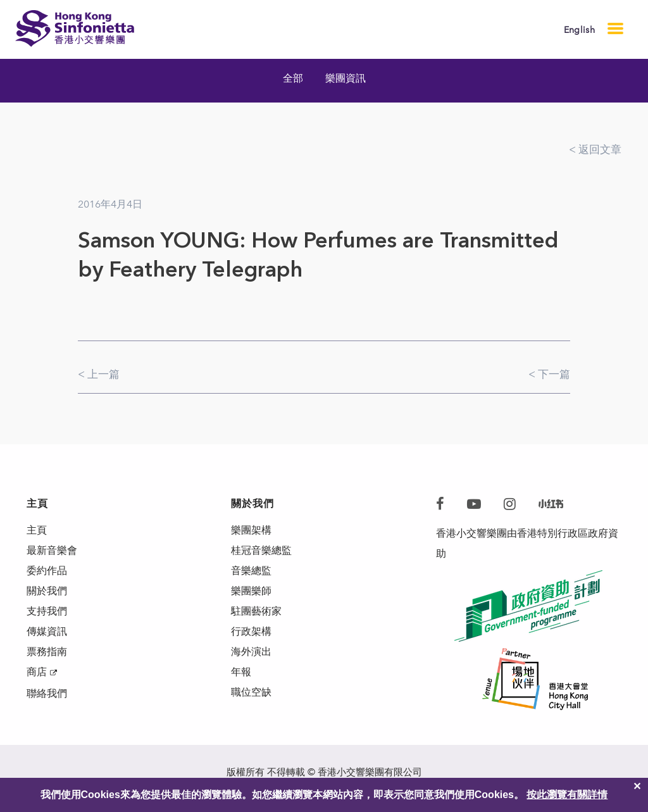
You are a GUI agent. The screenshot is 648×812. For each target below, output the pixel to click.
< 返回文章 (595, 149)
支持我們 (47, 611)
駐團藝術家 (256, 611)
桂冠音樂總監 (261, 550)
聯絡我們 (47, 693)
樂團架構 (251, 530)
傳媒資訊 (47, 631)
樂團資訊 (346, 78)
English (579, 30)
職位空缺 (251, 692)
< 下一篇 (549, 374)
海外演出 (251, 652)
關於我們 (47, 591)
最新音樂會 (52, 550)
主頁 (37, 530)
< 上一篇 (99, 374)
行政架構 (251, 631)
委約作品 (47, 571)
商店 (37, 672)
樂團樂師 (251, 591)
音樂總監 (251, 571)
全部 (293, 78)
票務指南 (47, 652)
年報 (241, 672)
